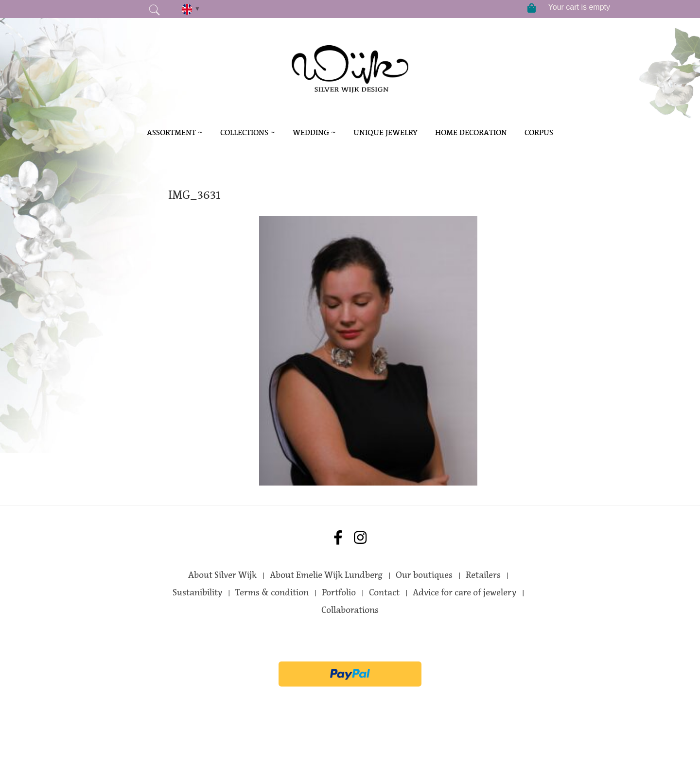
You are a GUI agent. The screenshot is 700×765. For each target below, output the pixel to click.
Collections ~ (248, 132)
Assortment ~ (175, 132)
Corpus (539, 132)
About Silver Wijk (222, 575)
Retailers (483, 575)
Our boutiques (424, 575)
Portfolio (339, 592)
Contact (384, 592)
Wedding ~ (314, 132)
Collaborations (350, 610)
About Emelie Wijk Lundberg (326, 575)
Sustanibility (197, 592)
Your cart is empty (579, 7)
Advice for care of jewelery (464, 592)
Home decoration (471, 132)
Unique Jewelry (385, 132)
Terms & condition (272, 592)
